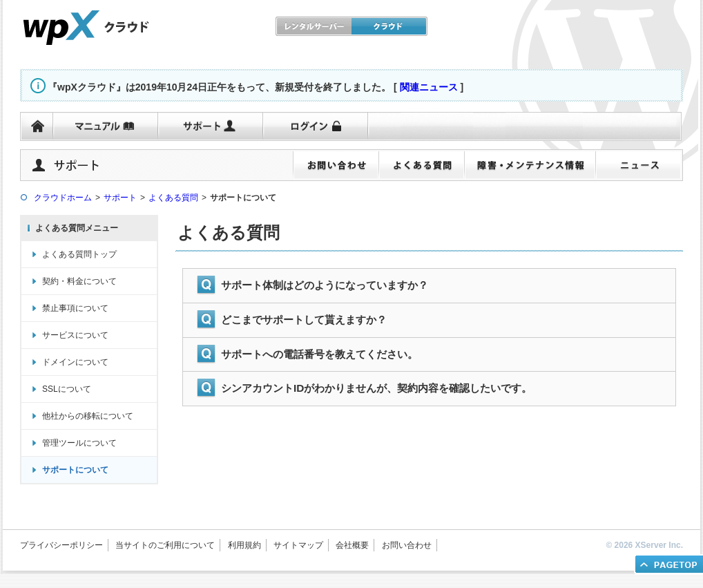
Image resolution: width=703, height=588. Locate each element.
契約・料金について (79, 281)
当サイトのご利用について (165, 545)
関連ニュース (429, 87)
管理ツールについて (79, 443)
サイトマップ (298, 545)
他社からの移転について (88, 416)
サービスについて (75, 335)
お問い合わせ (407, 545)
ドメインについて (75, 362)
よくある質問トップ (79, 254)
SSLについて (67, 389)
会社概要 (352, 545)
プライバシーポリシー (61, 545)
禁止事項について (75, 308)
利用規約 (244, 545)
